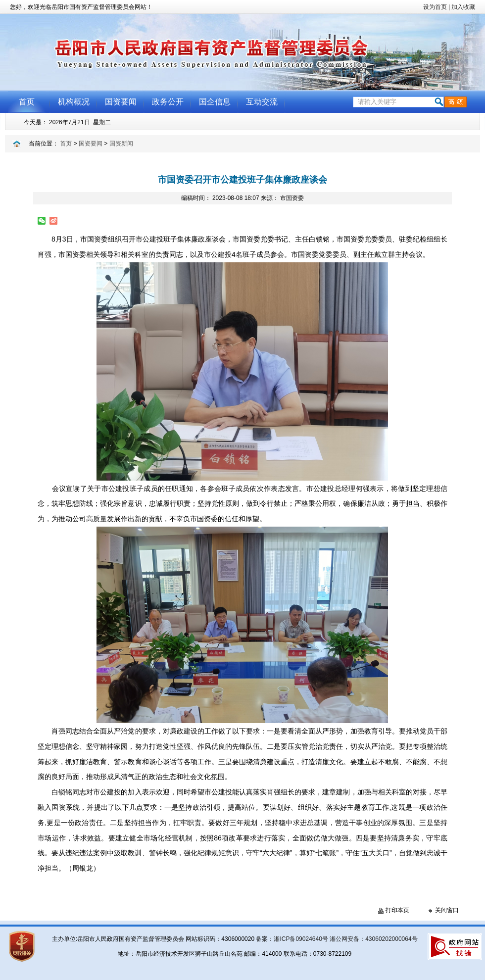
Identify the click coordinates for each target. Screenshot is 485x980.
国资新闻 (121, 144)
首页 (66, 144)
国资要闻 (91, 144)
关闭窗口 (447, 910)
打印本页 (397, 910)
